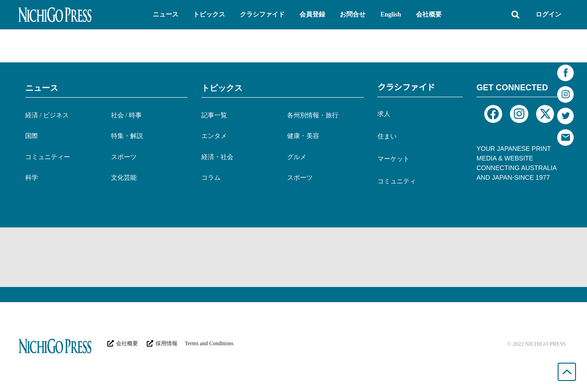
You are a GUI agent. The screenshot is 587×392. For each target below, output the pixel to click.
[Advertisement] (293, 257)
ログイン (548, 14)
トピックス (222, 88)
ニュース (42, 88)
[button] (166, 15)
